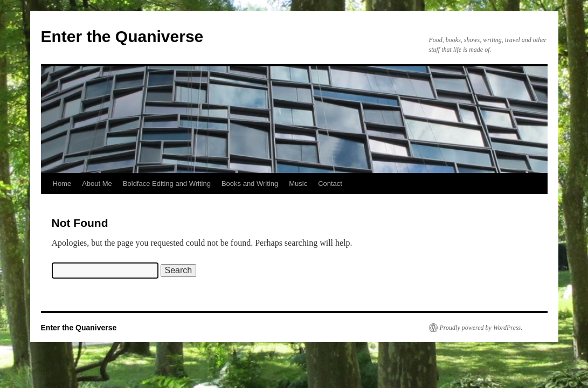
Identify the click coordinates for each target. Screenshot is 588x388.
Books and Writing (250, 183)
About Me (97, 183)
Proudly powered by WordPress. (481, 328)
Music (298, 183)
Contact (330, 183)
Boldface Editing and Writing (167, 183)
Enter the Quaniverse (122, 36)
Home (62, 183)
